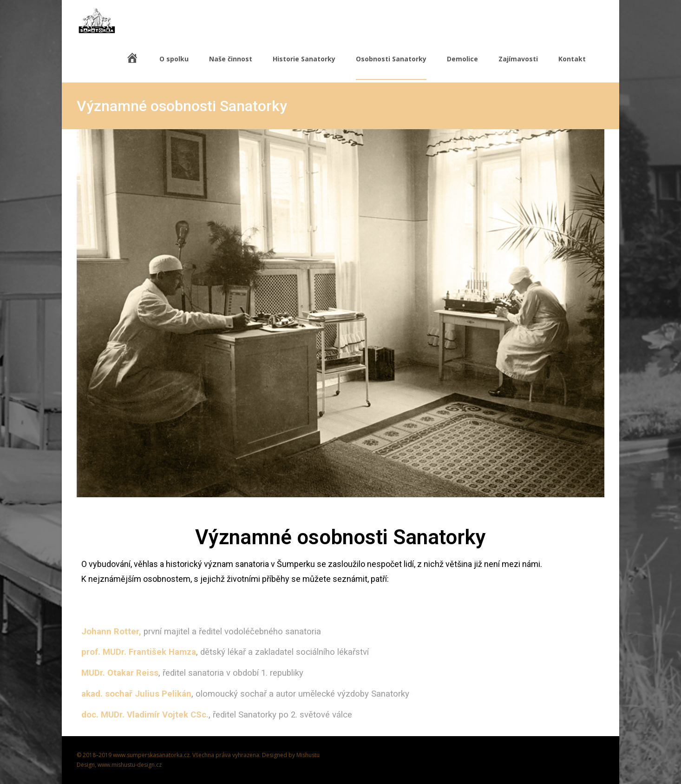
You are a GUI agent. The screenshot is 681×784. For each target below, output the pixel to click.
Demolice (462, 67)
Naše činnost (231, 67)
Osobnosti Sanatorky (391, 67)
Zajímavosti (518, 67)
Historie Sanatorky (304, 67)
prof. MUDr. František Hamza (139, 652)
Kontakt (572, 67)
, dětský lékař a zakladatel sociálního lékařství (282, 652)
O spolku (174, 67)
